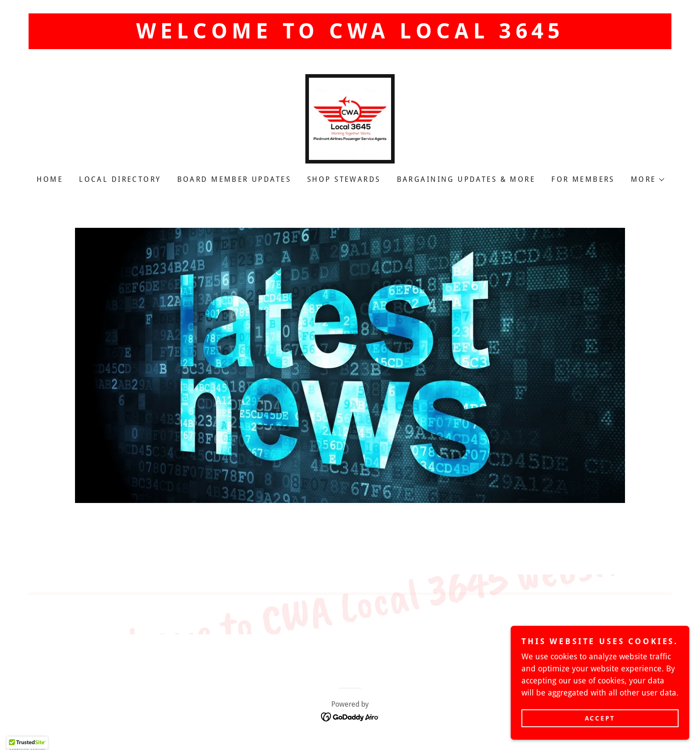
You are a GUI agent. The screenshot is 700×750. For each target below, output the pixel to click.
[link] (350, 118)
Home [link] (50, 179)
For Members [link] (583, 179)
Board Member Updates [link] (234, 179)
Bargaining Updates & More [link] (466, 179)
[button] (647, 180)
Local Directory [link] (120, 179)
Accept (600, 718)
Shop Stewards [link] (344, 179)
